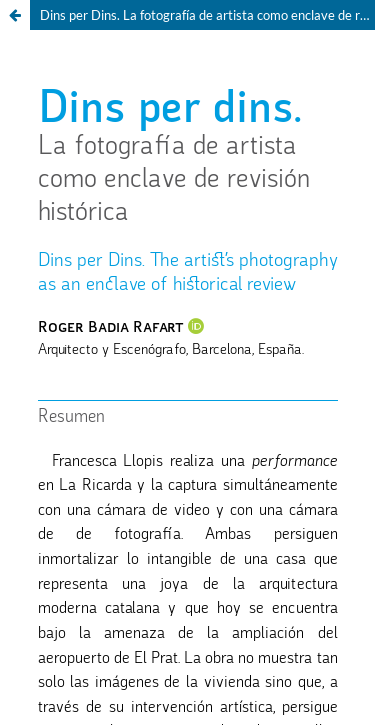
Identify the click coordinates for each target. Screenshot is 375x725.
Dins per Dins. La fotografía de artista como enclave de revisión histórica (207, 15)
